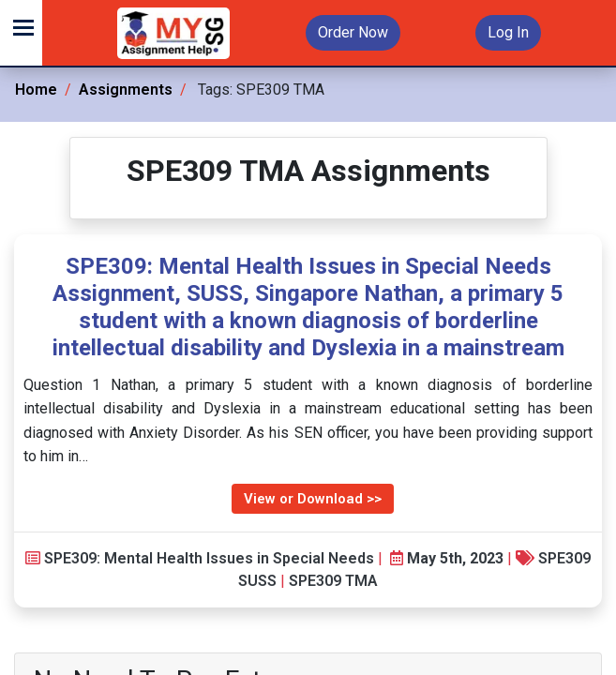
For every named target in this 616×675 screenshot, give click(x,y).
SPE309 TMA (333, 581)
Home (36, 90)
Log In (508, 32)
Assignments (126, 90)
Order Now (353, 32)
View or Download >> (313, 499)
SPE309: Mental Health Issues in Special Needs (209, 558)
